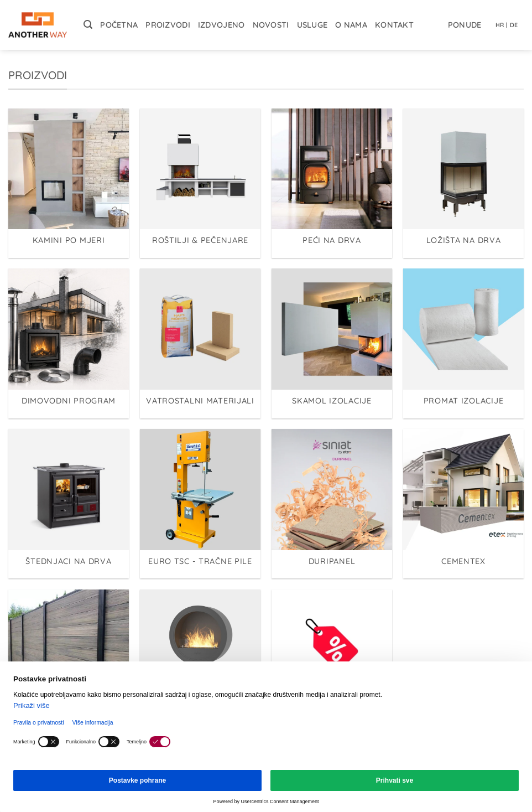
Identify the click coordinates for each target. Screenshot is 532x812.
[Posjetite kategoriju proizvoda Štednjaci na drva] (69, 504)
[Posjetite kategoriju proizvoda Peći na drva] (332, 183)
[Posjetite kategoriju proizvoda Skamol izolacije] (332, 343)
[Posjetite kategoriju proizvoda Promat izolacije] (463, 343)
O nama (351, 25)
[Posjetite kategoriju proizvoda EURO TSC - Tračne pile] (200, 504)
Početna (119, 25)
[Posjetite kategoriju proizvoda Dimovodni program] (69, 343)
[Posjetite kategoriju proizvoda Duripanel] (332, 504)
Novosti (271, 25)
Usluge (312, 25)
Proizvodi (168, 25)
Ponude (465, 25)
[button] (88, 25)
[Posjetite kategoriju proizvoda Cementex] (463, 504)
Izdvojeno (221, 25)
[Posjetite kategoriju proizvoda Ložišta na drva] (463, 183)
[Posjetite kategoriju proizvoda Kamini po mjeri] (69, 183)
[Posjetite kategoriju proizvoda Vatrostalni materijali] (200, 343)
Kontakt (394, 25)
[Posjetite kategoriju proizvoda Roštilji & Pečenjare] (200, 183)
